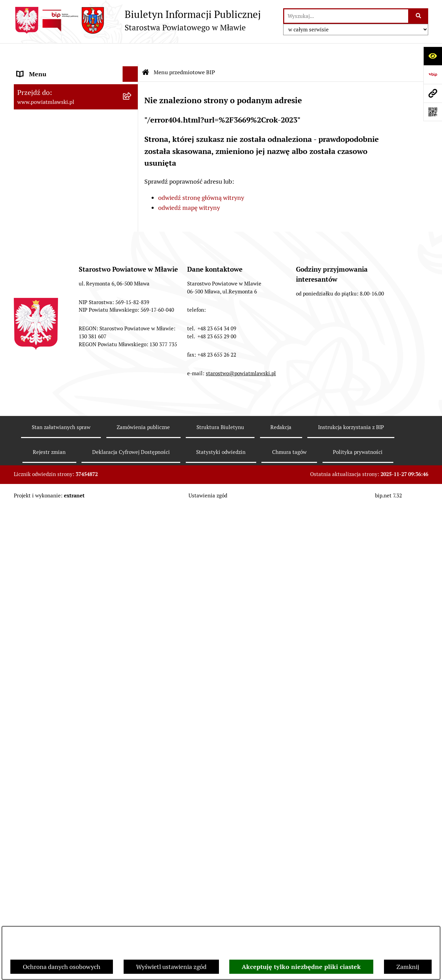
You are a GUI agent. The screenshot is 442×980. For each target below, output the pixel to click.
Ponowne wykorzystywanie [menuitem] (54, 710)
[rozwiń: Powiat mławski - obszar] (132, 158)
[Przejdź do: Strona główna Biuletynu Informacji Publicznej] (146, 52)
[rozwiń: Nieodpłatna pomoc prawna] (132, 565)
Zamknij (408, 967)
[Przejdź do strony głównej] (137, 20)
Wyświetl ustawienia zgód (171, 967)
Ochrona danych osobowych (62, 967)
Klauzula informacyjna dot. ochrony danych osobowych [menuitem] (66, 690)
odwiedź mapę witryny (189, 187)
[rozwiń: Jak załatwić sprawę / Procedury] (132, 525)
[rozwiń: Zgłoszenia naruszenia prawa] (132, 585)
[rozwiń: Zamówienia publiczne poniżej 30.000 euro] (132, 426)
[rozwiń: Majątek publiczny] (132, 348)
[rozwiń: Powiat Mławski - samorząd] (132, 178)
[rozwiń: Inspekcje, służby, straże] (132, 268)
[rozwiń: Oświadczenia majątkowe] (132, 308)
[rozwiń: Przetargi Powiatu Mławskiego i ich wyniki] (132, 368)
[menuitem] (76, 89)
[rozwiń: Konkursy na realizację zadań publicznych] (132, 476)
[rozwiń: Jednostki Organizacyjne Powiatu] (132, 248)
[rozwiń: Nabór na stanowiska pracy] (132, 505)
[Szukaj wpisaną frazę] (419, 16)
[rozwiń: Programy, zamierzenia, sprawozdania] (132, 129)
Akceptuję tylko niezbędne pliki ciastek (301, 967)
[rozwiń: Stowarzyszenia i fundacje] (132, 288)
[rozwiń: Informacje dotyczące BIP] (132, 625)
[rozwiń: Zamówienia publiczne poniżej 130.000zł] (132, 397)
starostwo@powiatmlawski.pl (241, 918)
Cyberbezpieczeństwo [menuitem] (47, 741)
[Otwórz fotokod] (433, 112)
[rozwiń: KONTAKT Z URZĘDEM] (132, 645)
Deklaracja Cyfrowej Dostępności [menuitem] (62, 725)
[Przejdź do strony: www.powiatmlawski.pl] (433, 93)
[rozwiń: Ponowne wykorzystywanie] (132, 710)
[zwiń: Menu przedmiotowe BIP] (132, 69)
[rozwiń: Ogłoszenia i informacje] (132, 456)
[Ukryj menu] (130, 53)
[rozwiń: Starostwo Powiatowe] (132, 198)
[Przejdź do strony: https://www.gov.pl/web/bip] (433, 75)
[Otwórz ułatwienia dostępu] (433, 56)
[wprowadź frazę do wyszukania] (346, 16)
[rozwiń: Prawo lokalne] (132, 109)
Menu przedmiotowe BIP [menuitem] (51, 69)
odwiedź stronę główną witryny (201, 177)
